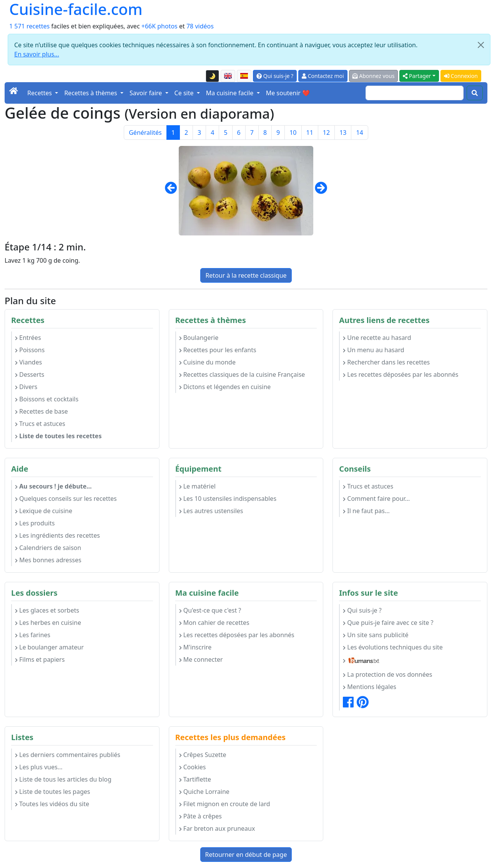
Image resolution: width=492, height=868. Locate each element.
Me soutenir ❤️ (288, 93)
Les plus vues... (39, 767)
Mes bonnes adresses (48, 560)
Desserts (30, 374)
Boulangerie (199, 338)
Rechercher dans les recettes (386, 362)
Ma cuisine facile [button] (231, 93)
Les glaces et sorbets (47, 610)
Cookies (193, 767)
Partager (417, 76)
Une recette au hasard (377, 338)
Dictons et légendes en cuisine (225, 387)
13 (343, 133)
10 (293, 133)
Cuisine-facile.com (76, 9)
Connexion (461, 76)
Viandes (28, 362)
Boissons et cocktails (47, 399)
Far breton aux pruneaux (217, 828)
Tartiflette (195, 779)
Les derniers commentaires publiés (68, 755)
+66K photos (160, 26)
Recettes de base (42, 411)
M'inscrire (195, 647)
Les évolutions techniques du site (393, 647)
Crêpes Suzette (203, 755)
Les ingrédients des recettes (57, 535)
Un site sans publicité (376, 635)
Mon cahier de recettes (214, 623)
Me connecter (201, 659)
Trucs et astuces (40, 424)
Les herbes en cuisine (48, 623)
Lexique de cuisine (44, 511)
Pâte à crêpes (200, 816)
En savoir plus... (37, 54)
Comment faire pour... (376, 499)
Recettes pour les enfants (218, 350)
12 (326, 133)
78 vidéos (200, 26)
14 (359, 133)
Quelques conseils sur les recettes (66, 499)
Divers (26, 387)
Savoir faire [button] (147, 93)
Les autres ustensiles (211, 511)
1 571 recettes (29, 26)
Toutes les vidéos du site (52, 804)
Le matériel (197, 486)
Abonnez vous (374, 76)
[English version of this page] (228, 76)
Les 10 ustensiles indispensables (228, 499)
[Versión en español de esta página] (244, 76)
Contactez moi (323, 76)
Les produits (35, 523)
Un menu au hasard (373, 350)
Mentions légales (370, 687)
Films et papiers (40, 659)
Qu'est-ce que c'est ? (210, 610)
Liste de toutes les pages (52, 792)
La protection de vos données (387, 674)
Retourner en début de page (246, 855)
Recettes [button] (40, 93)
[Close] (481, 45)
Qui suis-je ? (275, 76)
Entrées (28, 338)
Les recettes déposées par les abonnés (401, 374)
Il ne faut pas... (366, 511)
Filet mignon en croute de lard (225, 804)
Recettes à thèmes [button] (91, 93)
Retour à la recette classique (246, 275)
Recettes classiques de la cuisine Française (242, 374)
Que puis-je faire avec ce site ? (388, 623)
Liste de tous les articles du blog (63, 779)
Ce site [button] (185, 93)
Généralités (145, 133)
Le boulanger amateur (49, 647)
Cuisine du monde (207, 362)
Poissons (30, 350)
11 (310, 133)
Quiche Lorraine (204, 792)
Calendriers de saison (48, 548)
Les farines (33, 635)
